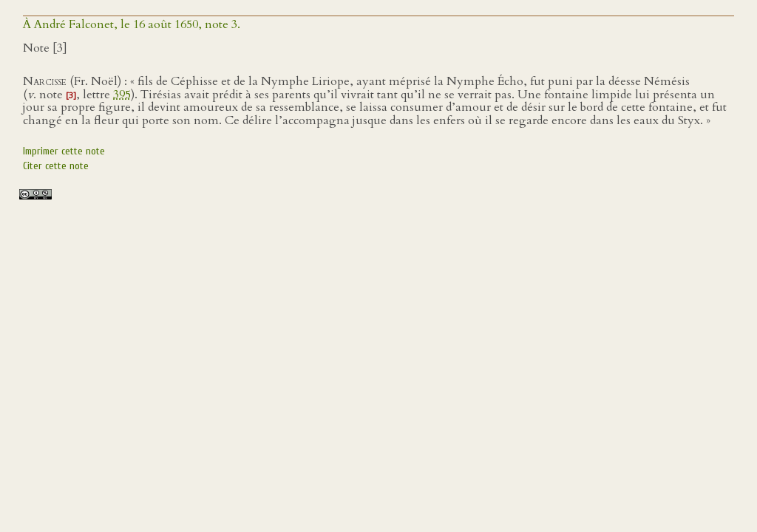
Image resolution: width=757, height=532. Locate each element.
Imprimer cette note (64, 151)
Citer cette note (56, 166)
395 (122, 95)
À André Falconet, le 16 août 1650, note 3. (132, 24)
